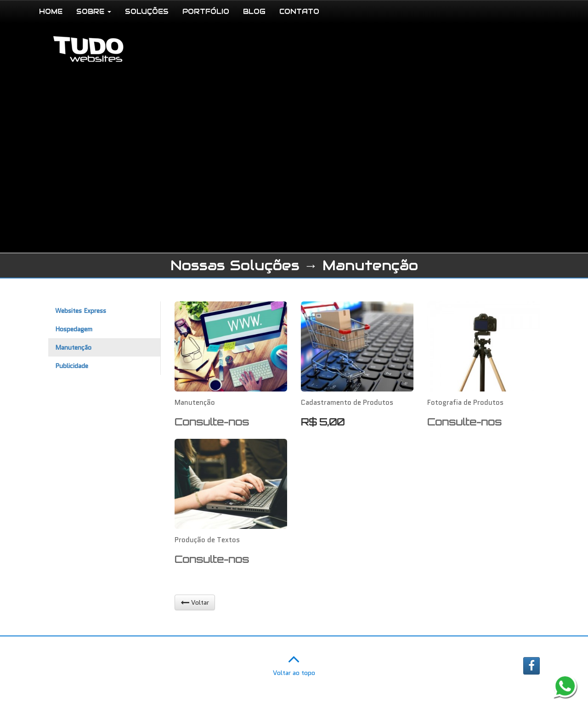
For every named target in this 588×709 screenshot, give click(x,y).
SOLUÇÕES (147, 11)
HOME (51, 11)
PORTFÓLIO (206, 11)
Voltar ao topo (294, 663)
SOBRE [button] (94, 11)
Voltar (195, 602)
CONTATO (299, 11)
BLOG (254, 11)
